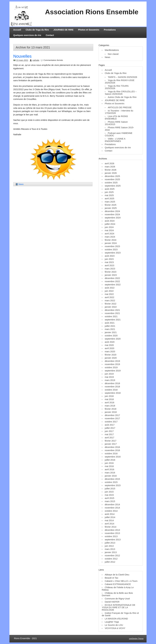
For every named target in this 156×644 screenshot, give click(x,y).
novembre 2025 (112, 179)
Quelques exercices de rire (27, 35)
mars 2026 (110, 167)
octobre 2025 (111, 183)
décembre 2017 (112, 415)
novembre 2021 (112, 313)
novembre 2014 (112, 508)
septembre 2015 (113, 485)
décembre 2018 (112, 383)
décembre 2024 (112, 211)
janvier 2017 (111, 444)
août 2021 (110, 323)
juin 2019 (109, 374)
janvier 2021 (111, 332)
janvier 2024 (111, 243)
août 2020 (110, 342)
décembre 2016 (112, 447)
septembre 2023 (113, 253)
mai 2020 (109, 345)
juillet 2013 (110, 543)
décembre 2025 (112, 176)
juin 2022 (109, 291)
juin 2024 (109, 227)
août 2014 (110, 514)
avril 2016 (109, 469)
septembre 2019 (113, 371)
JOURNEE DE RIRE (63, 30)
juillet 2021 (110, 326)
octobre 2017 (111, 422)
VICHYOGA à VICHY (115, 628)
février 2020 (110, 355)
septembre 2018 (113, 393)
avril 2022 (109, 297)
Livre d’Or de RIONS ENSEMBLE (116, 117)
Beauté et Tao (111, 578)
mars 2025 (110, 202)
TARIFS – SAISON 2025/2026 (122, 77)
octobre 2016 (111, 454)
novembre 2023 (112, 246)
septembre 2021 (113, 320)
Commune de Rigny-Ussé (117, 599)
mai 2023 (109, 262)
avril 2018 (109, 403)
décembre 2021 (112, 310)
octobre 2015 (111, 482)
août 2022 (110, 288)
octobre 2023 (111, 250)
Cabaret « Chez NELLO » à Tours (121, 581)
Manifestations (112, 50)
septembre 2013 (113, 540)
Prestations (110, 30)
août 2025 (110, 189)
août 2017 (110, 425)
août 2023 (110, 256)
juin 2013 (109, 546)
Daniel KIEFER (112, 602)
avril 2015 (109, 498)
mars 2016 (110, 473)
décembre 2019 (112, 361)
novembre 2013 (112, 533)
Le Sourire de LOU (114, 625)
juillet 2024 (110, 224)
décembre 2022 (112, 278)
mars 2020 (110, 352)
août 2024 (110, 221)
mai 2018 (109, 399)
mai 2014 (109, 520)
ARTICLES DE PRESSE (120, 107)
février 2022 (110, 304)
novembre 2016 (112, 450)
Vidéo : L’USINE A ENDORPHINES (115, 140)
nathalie (36, 60)
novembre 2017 (112, 418)
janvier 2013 (111, 552)
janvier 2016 (111, 476)
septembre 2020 (113, 339)
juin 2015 (109, 492)
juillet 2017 (110, 428)
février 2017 (110, 441)
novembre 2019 (112, 364)
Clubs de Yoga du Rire (37, 30)
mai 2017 (109, 434)
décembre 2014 (112, 505)
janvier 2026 (111, 173)
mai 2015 (109, 495)
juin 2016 (109, 463)
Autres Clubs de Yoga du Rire (122, 97)
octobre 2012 (111, 559)
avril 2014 (109, 524)
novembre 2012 (112, 556)
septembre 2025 (113, 186)
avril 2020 (109, 348)
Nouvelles (22, 56)
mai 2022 (109, 294)
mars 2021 (110, 329)
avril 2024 (109, 234)
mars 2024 (110, 237)
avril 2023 (109, 265)
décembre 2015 (112, 479)
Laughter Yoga (112, 622)
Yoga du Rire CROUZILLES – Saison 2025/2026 (121, 93)
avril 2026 (109, 163)
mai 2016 (109, 466)
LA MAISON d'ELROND (116, 619)
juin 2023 (109, 259)
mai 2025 (109, 195)
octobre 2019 (111, 367)
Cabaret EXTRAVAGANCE (118, 584)
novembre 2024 (112, 214)
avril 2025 (109, 199)
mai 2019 (109, 377)
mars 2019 (110, 380)
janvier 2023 (111, 275)
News (21, 184)
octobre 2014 (111, 511)
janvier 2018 (111, 412)
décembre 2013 (112, 530)
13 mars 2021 (22, 60)
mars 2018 (110, 406)
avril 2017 (109, 438)
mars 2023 (110, 269)
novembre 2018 (112, 387)
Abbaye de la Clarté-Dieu (117, 575)
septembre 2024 (113, 218)
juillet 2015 (110, 489)
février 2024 (110, 240)
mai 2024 (109, 230)
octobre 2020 (111, 336)
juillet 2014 (110, 517)
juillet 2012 (110, 562)
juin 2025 (109, 192)
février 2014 (110, 527)
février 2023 (110, 272)
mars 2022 (110, 301)
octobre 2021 (111, 316)
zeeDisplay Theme (136, 639)
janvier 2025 (111, 208)
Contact (50, 35)
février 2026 (110, 170)
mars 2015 (110, 501)
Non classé (113, 54)
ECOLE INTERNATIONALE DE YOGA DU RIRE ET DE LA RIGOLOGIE (119, 607)
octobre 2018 (111, 390)
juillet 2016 (110, 460)
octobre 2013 (111, 536)
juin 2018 (109, 396)
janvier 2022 (111, 307)
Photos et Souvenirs (89, 30)
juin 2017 (109, 431)
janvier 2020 (111, 358)
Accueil (17, 30)
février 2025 (110, 205)
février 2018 (110, 409)
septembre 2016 (113, 457)
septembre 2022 (113, 285)
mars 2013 (110, 549)
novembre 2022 (112, 281)
